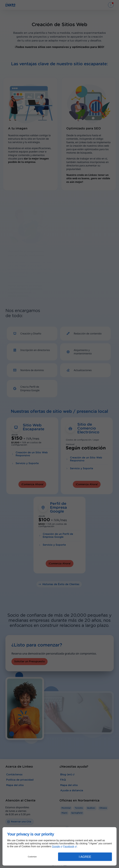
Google (56, 846)
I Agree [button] (85, 857)
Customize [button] (32, 857)
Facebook (69, 846)
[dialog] (59, 846)
